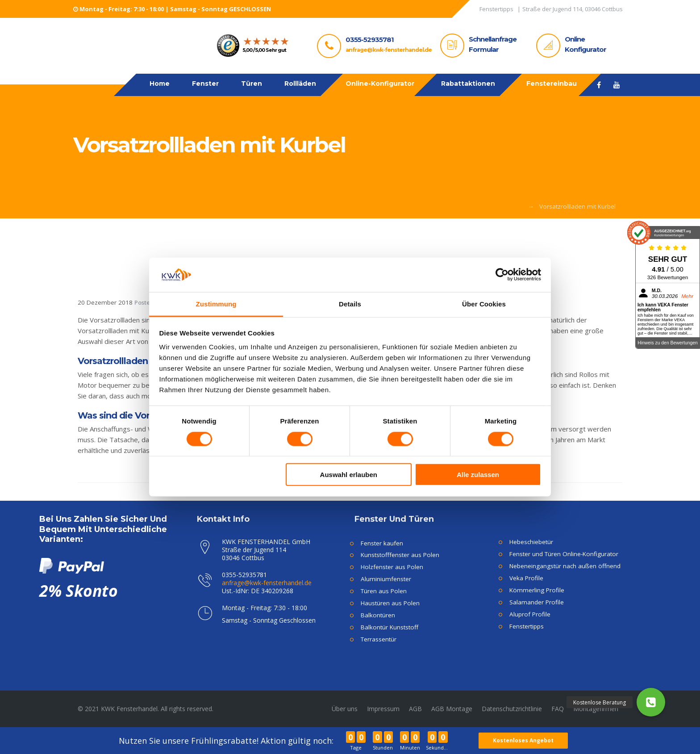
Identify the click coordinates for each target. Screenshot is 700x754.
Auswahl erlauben (349, 475)
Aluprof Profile (530, 614)
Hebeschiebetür (531, 542)
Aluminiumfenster (386, 579)
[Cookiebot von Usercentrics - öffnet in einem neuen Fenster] (502, 275)
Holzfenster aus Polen (392, 567)
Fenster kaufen (382, 543)
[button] (651, 702)
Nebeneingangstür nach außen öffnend (565, 566)
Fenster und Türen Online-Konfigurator (564, 554)
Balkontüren (378, 615)
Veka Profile (526, 578)
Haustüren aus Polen (390, 603)
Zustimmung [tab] (216, 304)
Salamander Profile (537, 602)
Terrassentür (379, 639)
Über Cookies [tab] (484, 304)
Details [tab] (350, 304)
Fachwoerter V (503, 206)
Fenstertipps (527, 626)
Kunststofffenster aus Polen (400, 555)
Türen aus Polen (384, 591)
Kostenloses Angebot (524, 740)
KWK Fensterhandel (438, 206)
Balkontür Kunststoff (390, 627)
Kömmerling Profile (537, 590)
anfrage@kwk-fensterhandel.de (389, 50)
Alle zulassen (478, 475)
